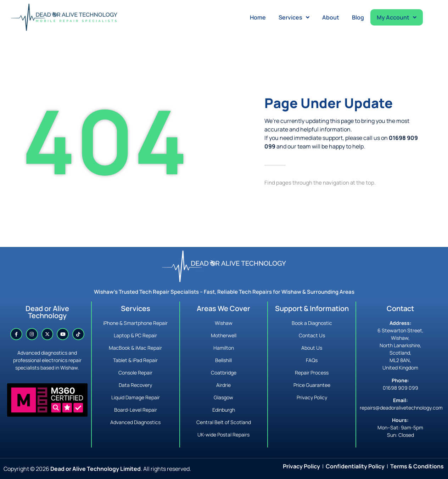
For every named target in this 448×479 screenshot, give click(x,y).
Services (294, 17)
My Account (397, 17)
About (331, 17)
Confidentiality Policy (355, 466)
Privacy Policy (301, 466)
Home (258, 17)
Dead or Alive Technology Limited (96, 469)
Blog (358, 17)
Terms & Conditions (417, 466)
